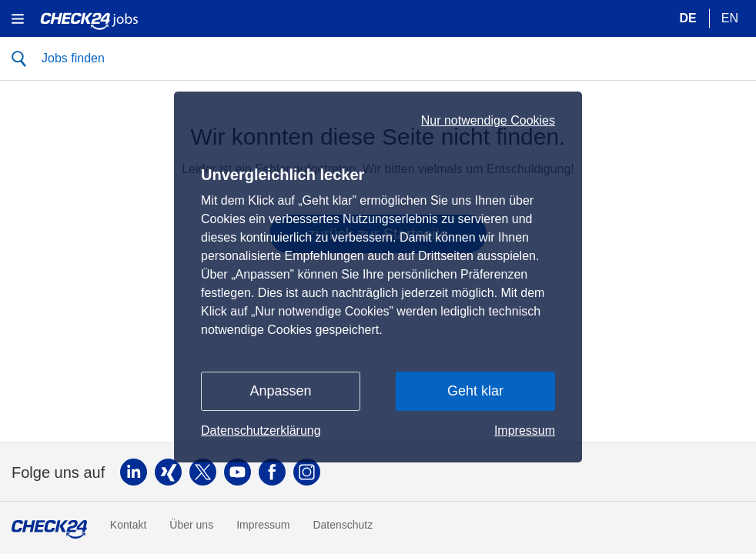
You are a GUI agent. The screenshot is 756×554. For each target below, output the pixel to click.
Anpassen (280, 391)
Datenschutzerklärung (261, 431)
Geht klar (475, 391)
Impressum (525, 431)
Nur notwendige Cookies (488, 121)
